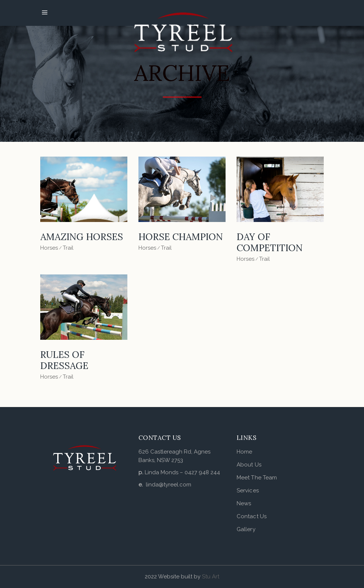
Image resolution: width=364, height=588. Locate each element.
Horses (49, 248)
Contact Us (252, 516)
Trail (68, 248)
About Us (249, 465)
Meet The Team (257, 478)
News (244, 503)
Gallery (246, 529)
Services (248, 490)
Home (244, 452)
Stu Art (211, 577)
